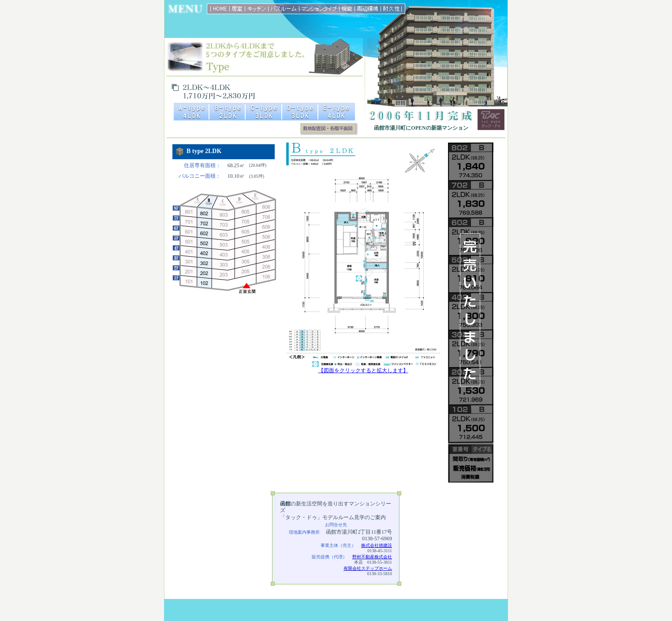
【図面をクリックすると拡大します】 (363, 368)
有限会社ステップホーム (368, 568)
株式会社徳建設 (377, 545)
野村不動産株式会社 (372, 557)
